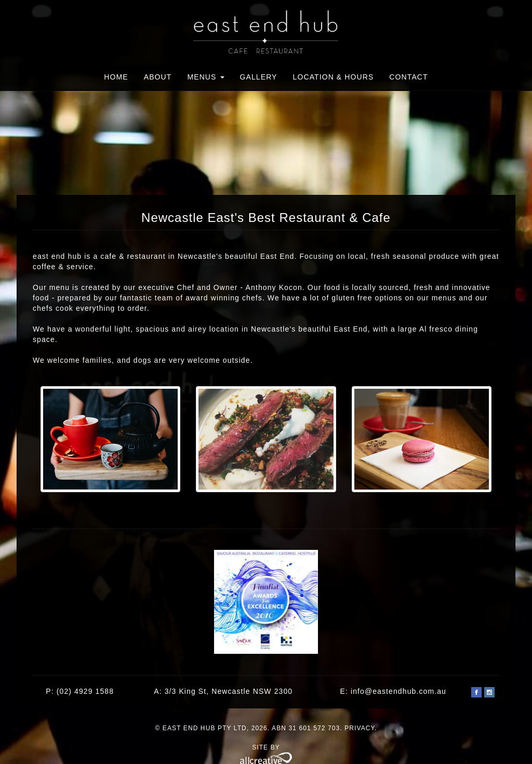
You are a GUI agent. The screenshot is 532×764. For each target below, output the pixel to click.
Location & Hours (334, 77)
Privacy (360, 728)
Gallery (259, 77)
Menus (205, 77)
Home (116, 77)
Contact (408, 77)
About (158, 77)
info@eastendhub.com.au (398, 691)
